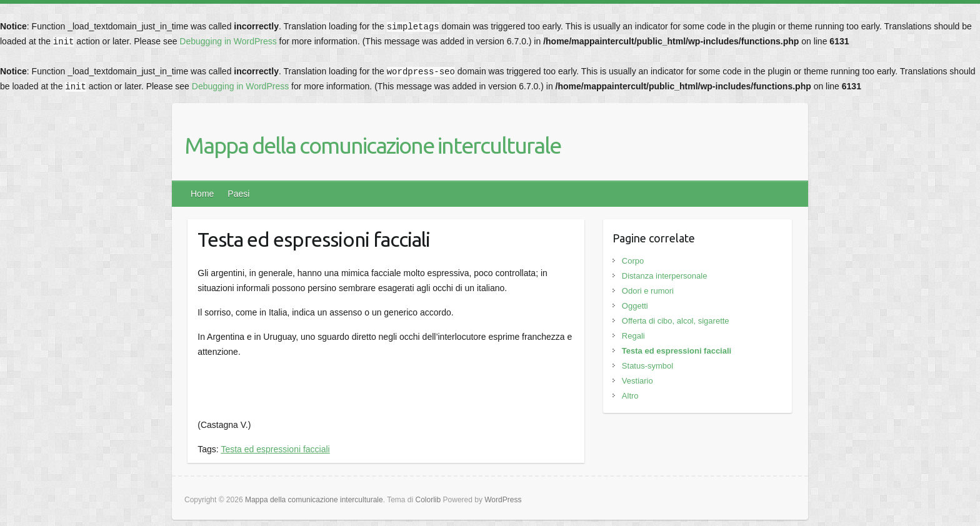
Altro (630, 396)
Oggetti (635, 306)
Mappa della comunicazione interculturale (372, 145)
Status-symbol (647, 366)
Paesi (238, 194)
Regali (633, 336)
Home (202, 194)
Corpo (633, 261)
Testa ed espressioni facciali (275, 449)
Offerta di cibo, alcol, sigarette (676, 321)
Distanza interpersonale (665, 276)
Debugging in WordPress (228, 41)
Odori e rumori (648, 291)
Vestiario (637, 381)
